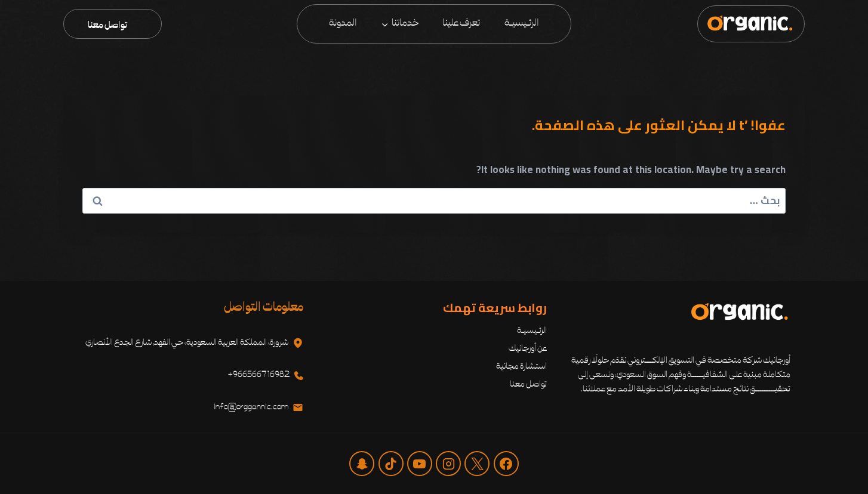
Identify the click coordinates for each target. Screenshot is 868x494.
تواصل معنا (108, 26)
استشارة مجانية (521, 367)
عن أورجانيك (528, 349)
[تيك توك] (391, 464)
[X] (477, 464)
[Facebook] (506, 464)
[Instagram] (448, 464)
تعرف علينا (461, 23)
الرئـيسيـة (522, 23)
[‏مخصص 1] (362, 464)
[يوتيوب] (420, 464)
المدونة (343, 23)
